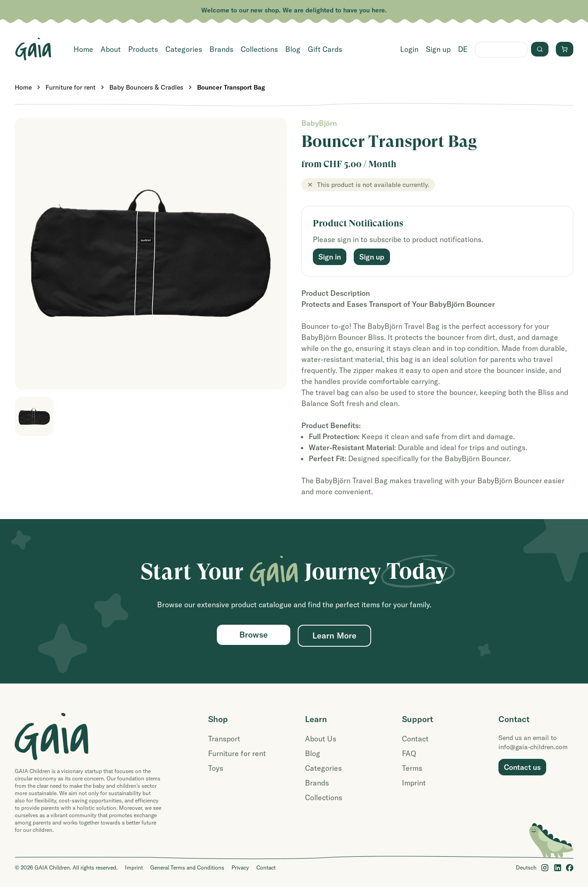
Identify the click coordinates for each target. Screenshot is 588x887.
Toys (216, 768)
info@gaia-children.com (533, 747)
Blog (293, 49)
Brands (221, 49)
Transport (224, 739)
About (111, 49)
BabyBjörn (319, 123)
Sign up (438, 49)
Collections (259, 49)
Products (143, 49)
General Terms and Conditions (187, 867)
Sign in (330, 257)
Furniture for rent (71, 87)
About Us (321, 739)
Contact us (522, 767)
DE (463, 49)
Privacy (240, 867)
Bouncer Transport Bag (231, 87)
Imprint (414, 783)
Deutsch (526, 867)
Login (409, 49)
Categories (184, 49)
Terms (412, 768)
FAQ (409, 753)
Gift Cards (325, 49)
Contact (415, 739)
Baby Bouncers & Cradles (146, 87)
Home (83, 49)
